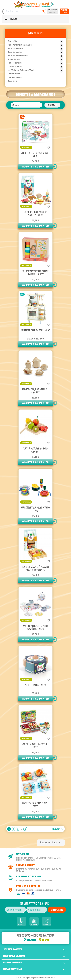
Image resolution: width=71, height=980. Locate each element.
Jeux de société (15, 52)
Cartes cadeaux (15, 77)
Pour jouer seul (15, 63)
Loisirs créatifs (15, 67)
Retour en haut (51, 843)
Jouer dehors (14, 59)
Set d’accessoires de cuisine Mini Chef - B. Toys (35, 273)
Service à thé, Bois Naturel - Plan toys (36, 391)
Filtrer (52, 105)
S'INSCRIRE (57, 910)
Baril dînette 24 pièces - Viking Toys (36, 509)
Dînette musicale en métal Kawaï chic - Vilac (35, 628)
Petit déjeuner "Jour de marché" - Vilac (35, 214)
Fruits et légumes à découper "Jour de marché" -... (35, 568)
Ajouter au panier (36, 167)
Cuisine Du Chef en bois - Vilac (35, 330)
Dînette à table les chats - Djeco (36, 805)
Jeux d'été (13, 81)
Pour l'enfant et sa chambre (21, 45)
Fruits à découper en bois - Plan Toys (36, 450)
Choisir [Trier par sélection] (26, 105)
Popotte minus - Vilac (35, 685)
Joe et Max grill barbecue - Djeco (36, 746)
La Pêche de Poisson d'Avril (21, 70)
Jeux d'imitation (15, 48)
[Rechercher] (24, 11)
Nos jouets (35, 33)
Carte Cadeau (14, 74)
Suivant (58, 829)
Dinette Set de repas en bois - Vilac (35, 155)
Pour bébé (13, 41)
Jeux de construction (18, 56)
